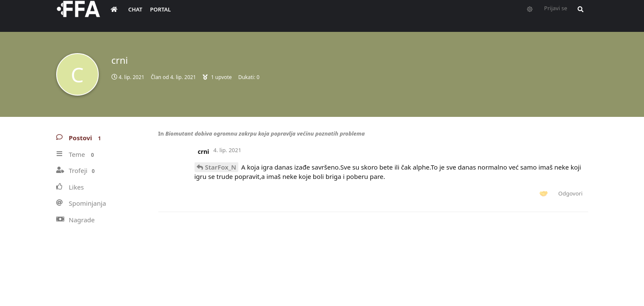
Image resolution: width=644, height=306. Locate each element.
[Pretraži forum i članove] (578, 15)
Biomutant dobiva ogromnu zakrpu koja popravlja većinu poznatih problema (265, 133)
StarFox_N (221, 167)
